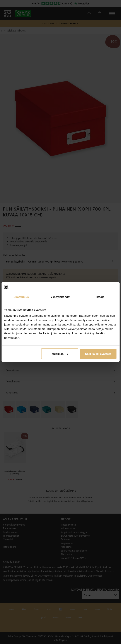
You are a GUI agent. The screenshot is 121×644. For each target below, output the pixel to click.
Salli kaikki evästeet (98, 354)
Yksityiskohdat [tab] (61, 297)
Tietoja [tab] (100, 297)
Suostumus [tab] (21, 297)
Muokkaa (60, 354)
